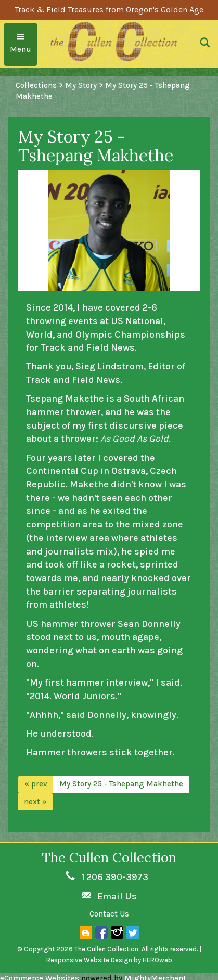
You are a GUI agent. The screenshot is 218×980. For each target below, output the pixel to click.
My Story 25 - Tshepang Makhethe (121, 784)
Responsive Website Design (89, 960)
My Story (81, 85)
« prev (36, 784)
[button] (205, 44)
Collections (36, 85)
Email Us (117, 896)
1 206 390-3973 (115, 877)
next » (35, 802)
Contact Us (109, 914)
